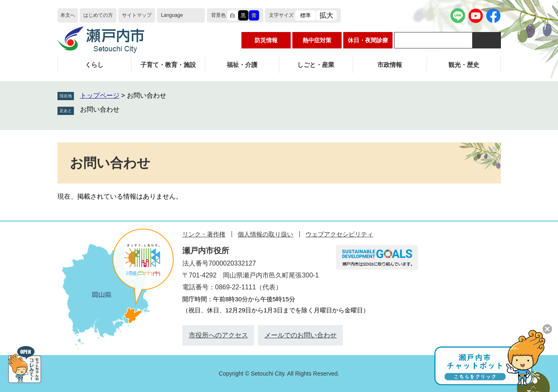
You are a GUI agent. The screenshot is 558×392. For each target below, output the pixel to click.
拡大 (326, 15)
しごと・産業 (316, 65)
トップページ (100, 95)
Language (172, 15)
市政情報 (390, 65)
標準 (305, 15)
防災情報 (266, 40)
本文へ (68, 15)
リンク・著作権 (204, 234)
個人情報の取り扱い (265, 234)
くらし (94, 65)
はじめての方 (98, 15)
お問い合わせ (100, 109)
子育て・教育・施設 (168, 65)
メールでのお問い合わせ (301, 335)
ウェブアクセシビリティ (339, 234)
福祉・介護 (242, 65)
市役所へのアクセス (218, 335)
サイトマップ (137, 15)
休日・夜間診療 (368, 40)
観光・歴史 (464, 65)
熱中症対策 (317, 40)
